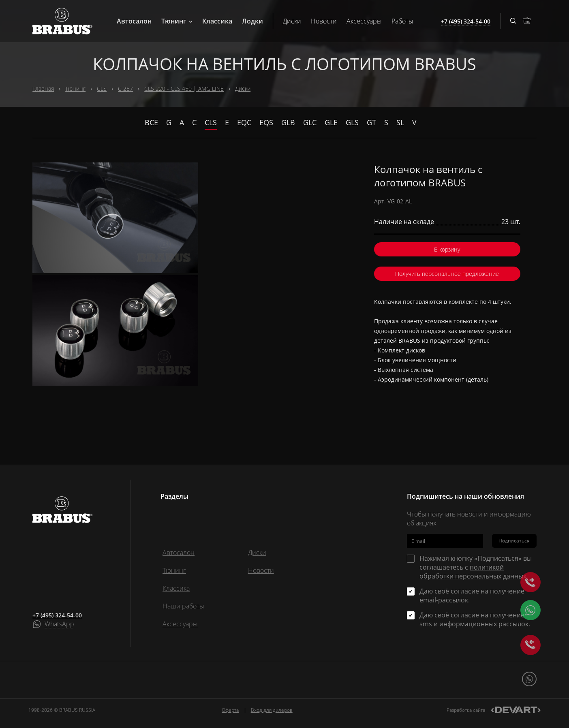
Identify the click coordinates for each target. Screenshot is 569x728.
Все (151, 122)
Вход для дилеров (272, 710)
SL (400, 122)
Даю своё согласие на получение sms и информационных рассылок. (475, 619)
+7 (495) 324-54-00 (57, 615)
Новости (324, 21)
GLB (288, 122)
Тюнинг (177, 21)
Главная (43, 89)
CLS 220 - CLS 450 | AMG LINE (184, 89)
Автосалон (134, 21)
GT (371, 122)
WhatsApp (59, 624)
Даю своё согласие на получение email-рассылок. (472, 596)
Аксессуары (364, 21)
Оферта (230, 710)
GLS (352, 122)
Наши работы (183, 606)
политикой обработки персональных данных (473, 572)
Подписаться (514, 541)
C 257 (125, 89)
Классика (217, 21)
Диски (292, 21)
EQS (266, 122)
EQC (244, 122)
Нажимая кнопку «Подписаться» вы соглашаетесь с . (476, 567)
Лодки (252, 21)
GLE (331, 122)
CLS (102, 89)
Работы (402, 21)
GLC (310, 122)
